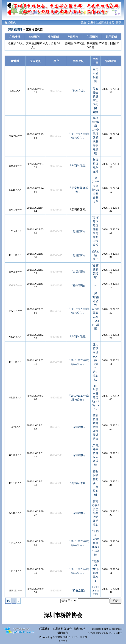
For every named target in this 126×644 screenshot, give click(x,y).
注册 (91, 23)
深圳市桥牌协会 (62, 629)
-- (95, 285)
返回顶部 (63, 633)
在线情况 (101, 23)
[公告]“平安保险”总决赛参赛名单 (96, 190)
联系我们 (45, 629)
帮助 (119, 23)
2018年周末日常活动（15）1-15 (95, 398)
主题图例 (92, 37)
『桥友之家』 (78, 91)
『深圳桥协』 (78, 427)
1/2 (8, 601)
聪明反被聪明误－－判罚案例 (95, 483)
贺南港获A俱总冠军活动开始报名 (96, 513)
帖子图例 (111, 37)
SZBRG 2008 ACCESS (66, 637)
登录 (83, 23)
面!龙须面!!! (95, 255)
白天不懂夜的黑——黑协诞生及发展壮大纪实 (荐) (95, 91)
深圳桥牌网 (15, 30)
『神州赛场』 (78, 285)
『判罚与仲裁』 (78, 166)
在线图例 (34, 37)
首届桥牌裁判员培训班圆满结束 (95, 427)
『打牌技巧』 (78, 231)
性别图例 (53, 37)
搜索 (111, 23)
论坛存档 (80, 629)
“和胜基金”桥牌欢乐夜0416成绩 (95, 543)
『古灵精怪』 (78, 272)
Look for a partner (96, 591)
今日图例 (73, 37)
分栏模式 (10, 23)
